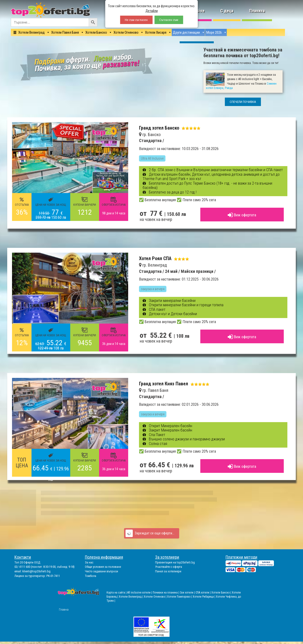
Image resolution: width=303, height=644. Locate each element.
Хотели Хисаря (156, 32)
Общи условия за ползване (103, 567)
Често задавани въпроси (101, 571)
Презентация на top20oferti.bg (175, 562)
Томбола (91, 576)
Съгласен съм (169, 20)
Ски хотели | (188, 593)
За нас (89, 562)
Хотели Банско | (222, 593)
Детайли (152, 11)
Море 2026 (214, 32)
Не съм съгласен (136, 20)
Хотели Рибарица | (204, 597)
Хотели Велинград (32, 32)
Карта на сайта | (117, 593)
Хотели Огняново (126, 32)
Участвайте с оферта (169, 567)
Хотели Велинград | (131, 597)
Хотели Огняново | (155, 597)
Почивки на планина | (166, 593)
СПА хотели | (203, 593)
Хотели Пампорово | (180, 597)
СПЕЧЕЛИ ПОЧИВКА (243, 102)
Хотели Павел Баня (65, 32)
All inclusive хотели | (140, 593)
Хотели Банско (96, 32)
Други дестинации (186, 32)
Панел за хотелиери (168, 571)
